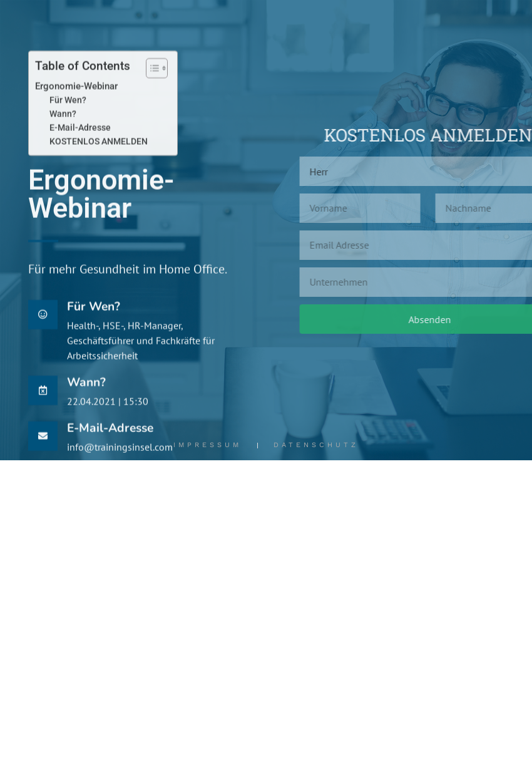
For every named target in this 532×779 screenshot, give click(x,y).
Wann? (63, 142)
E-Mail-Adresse (80, 156)
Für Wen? (68, 128)
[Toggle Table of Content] (151, 96)
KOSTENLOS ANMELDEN (99, 170)
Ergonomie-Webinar (76, 115)
